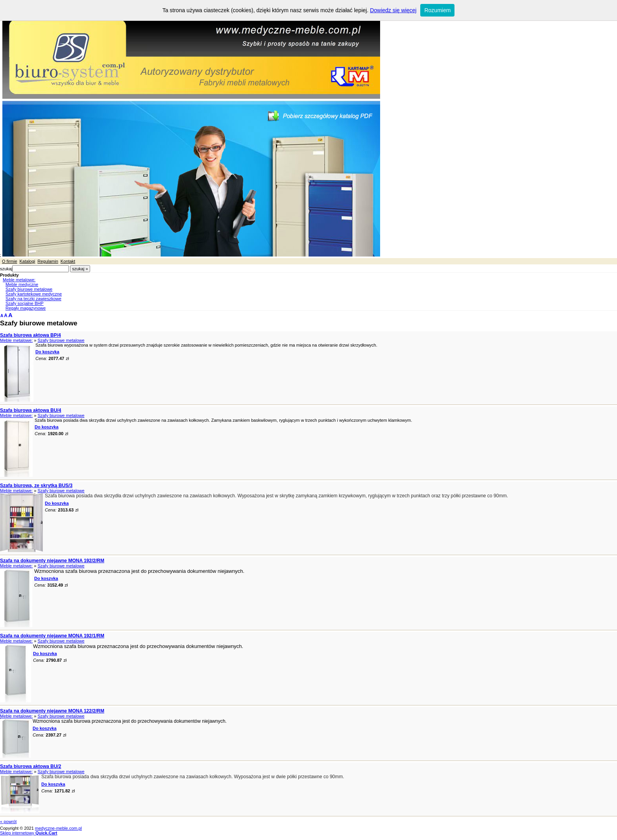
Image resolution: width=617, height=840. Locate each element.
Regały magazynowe (26, 308)
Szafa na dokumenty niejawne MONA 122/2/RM (52, 711)
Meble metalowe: (19, 280)
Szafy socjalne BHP (25, 303)
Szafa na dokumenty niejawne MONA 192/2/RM (52, 561)
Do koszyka (47, 352)
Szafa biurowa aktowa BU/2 (30, 766)
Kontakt (68, 261)
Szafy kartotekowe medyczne (34, 294)
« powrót (8, 822)
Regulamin (48, 261)
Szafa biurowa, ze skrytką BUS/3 (36, 486)
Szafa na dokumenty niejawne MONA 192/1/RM (52, 636)
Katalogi (28, 261)
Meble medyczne (22, 284)
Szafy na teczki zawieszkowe (33, 299)
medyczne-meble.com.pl (58, 828)
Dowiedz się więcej (393, 10)
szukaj (6, 269)
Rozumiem (437, 10)
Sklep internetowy (29, 833)
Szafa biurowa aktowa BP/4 (30, 335)
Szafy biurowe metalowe (29, 289)
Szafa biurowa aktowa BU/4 (30, 410)
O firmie (10, 261)
